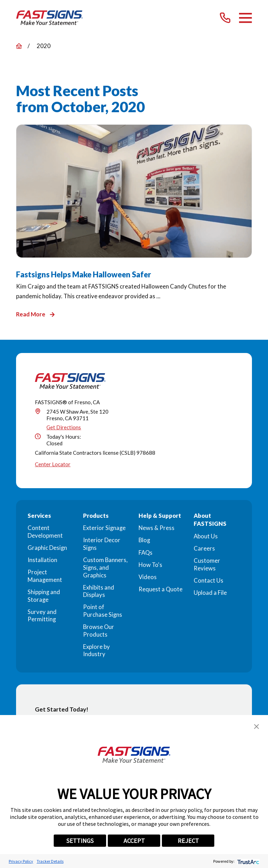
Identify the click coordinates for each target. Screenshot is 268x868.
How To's (150, 565)
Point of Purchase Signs (103, 611)
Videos (148, 577)
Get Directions (64, 427)
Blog (144, 540)
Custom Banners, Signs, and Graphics (105, 567)
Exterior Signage (104, 528)
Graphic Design (47, 548)
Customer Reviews (207, 564)
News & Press (157, 528)
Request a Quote (161, 589)
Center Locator (53, 464)
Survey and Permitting (42, 616)
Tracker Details (50, 861)
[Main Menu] (245, 18)
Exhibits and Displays (99, 591)
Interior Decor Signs (102, 544)
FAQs (146, 553)
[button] (256, 727)
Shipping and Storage (44, 596)
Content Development (45, 532)
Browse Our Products (99, 631)
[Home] (50, 18)
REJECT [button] (188, 841)
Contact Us (209, 581)
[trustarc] (248, 861)
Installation (42, 560)
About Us (206, 536)
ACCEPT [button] (134, 841)
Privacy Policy (21, 861)
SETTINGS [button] (80, 841)
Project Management (45, 576)
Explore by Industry (96, 651)
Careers (204, 548)
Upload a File (210, 593)
